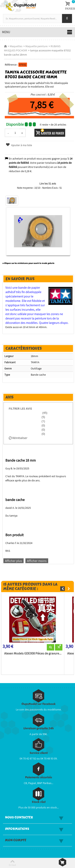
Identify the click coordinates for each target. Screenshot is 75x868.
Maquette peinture (36, 46)
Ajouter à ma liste (19, 145)
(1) (43, 421)
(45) (44, 413)
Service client (39, 753)
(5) (43, 417)
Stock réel (39, 802)
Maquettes (16, 46)
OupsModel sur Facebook (38, 704)
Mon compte (16, 840)
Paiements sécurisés (38, 777)
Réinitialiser (18, 438)
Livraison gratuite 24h (38, 728)
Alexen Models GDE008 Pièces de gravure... (33, 653)
